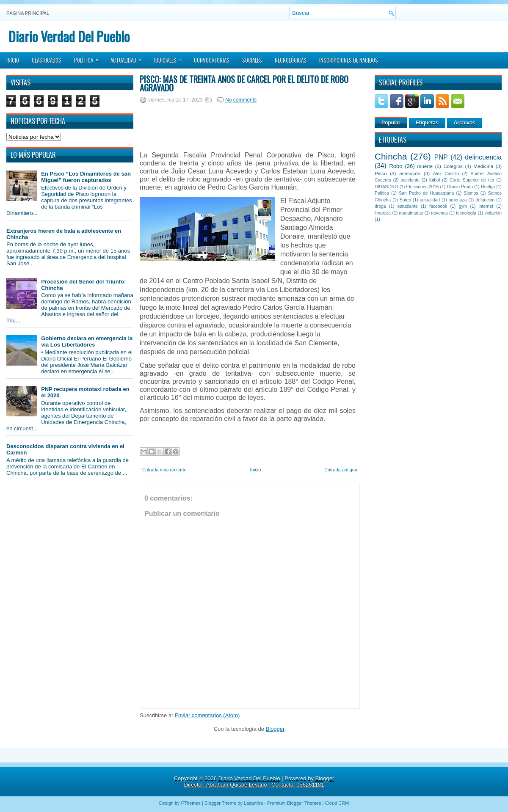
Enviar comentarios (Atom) (207, 715)
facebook (438, 206)
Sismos (471, 193)
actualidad (430, 200)
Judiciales (171, 58)
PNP (441, 157)
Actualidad (129, 58)
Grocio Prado (460, 187)
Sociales (252, 60)
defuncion (485, 200)
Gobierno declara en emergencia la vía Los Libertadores (87, 341)
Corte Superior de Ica (472, 180)
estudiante (408, 206)
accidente (410, 180)
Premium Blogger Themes (294, 803)
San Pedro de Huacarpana (426, 193)
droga (380, 206)
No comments (241, 100)
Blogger (275, 729)
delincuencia (483, 157)
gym (463, 206)
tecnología (466, 213)
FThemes (191, 803)
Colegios (453, 166)
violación (493, 213)
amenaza (458, 200)
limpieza (383, 213)
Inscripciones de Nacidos (349, 60)
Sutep (405, 200)
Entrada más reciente (164, 470)
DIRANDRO (386, 187)
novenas (440, 213)
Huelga (488, 187)
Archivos (465, 123)
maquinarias (411, 213)
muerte (425, 166)
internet (486, 206)
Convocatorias (212, 60)
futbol (435, 180)
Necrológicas (291, 60)
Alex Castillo (446, 174)
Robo (396, 166)
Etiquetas (427, 123)
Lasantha (253, 803)
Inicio (13, 60)
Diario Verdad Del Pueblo (69, 36)
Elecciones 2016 (423, 187)
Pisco (381, 173)
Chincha (391, 156)
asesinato (410, 173)
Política (89, 58)
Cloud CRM (337, 803)
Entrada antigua (341, 470)
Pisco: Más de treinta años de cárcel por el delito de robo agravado (244, 83)
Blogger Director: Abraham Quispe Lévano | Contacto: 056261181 (259, 782)
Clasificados (47, 60)
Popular (391, 123)
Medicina (483, 166)
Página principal (28, 13)
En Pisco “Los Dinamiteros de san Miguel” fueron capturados (86, 177)
